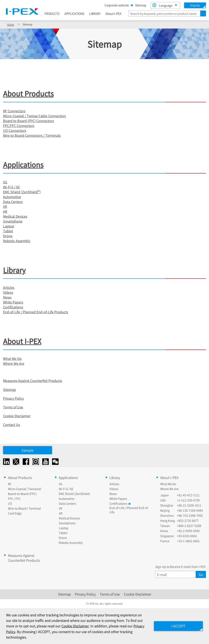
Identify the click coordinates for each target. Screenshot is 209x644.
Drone (8, 236)
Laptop (9, 226)
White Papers (13, 302)
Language (162, 5)
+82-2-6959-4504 (188, 531)
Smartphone (13, 221)
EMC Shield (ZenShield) (74, 494)
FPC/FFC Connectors (19, 126)
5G (5, 182)
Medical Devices (15, 216)
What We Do (12, 358)
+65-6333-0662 (187, 536)
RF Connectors (14, 111)
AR (5, 211)
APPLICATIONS (74, 13)
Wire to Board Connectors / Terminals (32, 135)
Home (11, 24)
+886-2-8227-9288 (189, 526)
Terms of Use (13, 407)
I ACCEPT (178, 626)
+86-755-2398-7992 (190, 515)
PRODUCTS (52, 13)
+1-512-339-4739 (188, 500)
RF (10, 484)
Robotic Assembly (17, 241)
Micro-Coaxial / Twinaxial (24, 489)
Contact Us (11, 425)
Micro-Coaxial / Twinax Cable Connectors (34, 116)
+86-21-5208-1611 (189, 505)
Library (14, 270)
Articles (9, 287)
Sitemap (141, 5)
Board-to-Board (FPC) (22, 494)
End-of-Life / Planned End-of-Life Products (36, 312)
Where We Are (14, 363)
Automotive (12, 197)
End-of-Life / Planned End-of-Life (129, 510)
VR (5, 206)
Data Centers (13, 202)
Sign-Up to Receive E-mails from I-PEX (180, 567)
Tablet (8, 231)
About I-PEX (113, 13)
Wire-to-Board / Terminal (24, 508)
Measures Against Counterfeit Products (33, 380)
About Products (28, 93)
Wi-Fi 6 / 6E (11, 187)
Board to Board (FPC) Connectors (28, 121)
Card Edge (15, 513)
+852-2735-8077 (188, 520)
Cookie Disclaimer (17, 416)
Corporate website (118, 5)
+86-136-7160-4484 (190, 510)
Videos (8, 292)
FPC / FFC (14, 498)
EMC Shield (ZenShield (20, 192)
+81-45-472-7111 (188, 495)
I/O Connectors (15, 130)
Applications (23, 165)
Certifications (13, 307)
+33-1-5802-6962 (188, 541)
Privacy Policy (13, 398)
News (7, 297)
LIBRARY (95, 13)
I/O (10, 503)
